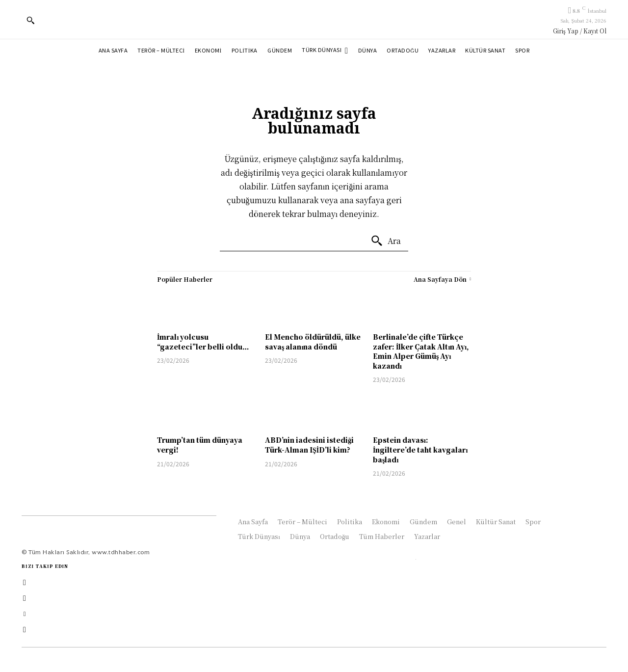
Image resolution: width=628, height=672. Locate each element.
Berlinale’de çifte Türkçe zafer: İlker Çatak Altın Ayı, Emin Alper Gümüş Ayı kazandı (421, 351)
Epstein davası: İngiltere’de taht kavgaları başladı (420, 449)
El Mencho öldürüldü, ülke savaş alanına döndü (313, 342)
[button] (30, 20)
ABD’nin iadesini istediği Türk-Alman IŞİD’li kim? (309, 445)
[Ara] (386, 241)
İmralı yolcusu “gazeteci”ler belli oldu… (203, 342)
